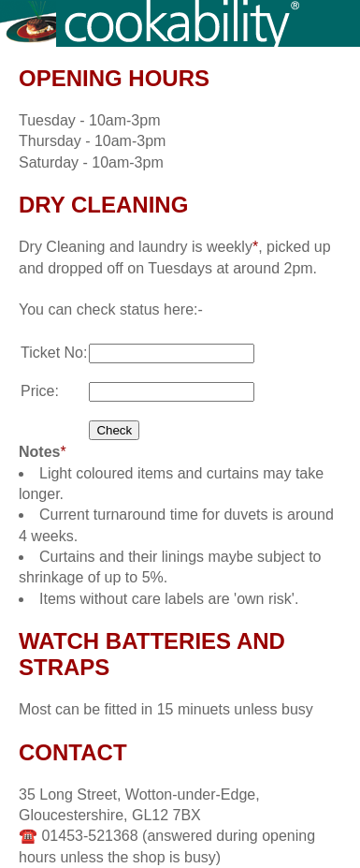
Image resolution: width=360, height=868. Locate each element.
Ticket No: (54, 353)
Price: (40, 391)
